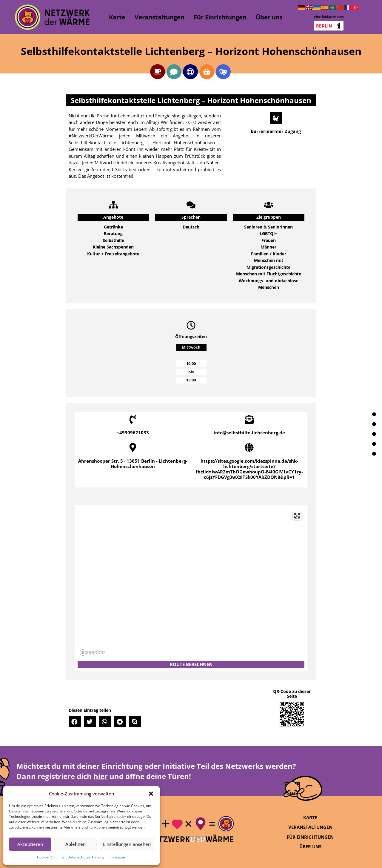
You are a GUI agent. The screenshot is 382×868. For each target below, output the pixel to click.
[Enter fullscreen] (297, 516)
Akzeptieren (30, 844)
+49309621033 (133, 433)
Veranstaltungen (160, 17)
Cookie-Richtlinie (51, 857)
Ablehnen (76, 844)
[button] (151, 794)
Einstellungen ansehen (127, 844)
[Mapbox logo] (93, 652)
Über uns (269, 17)
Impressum (117, 857)
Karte (117, 17)
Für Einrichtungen (220, 17)
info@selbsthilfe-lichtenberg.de (249, 433)
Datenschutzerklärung (86, 857)
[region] (191, 583)
